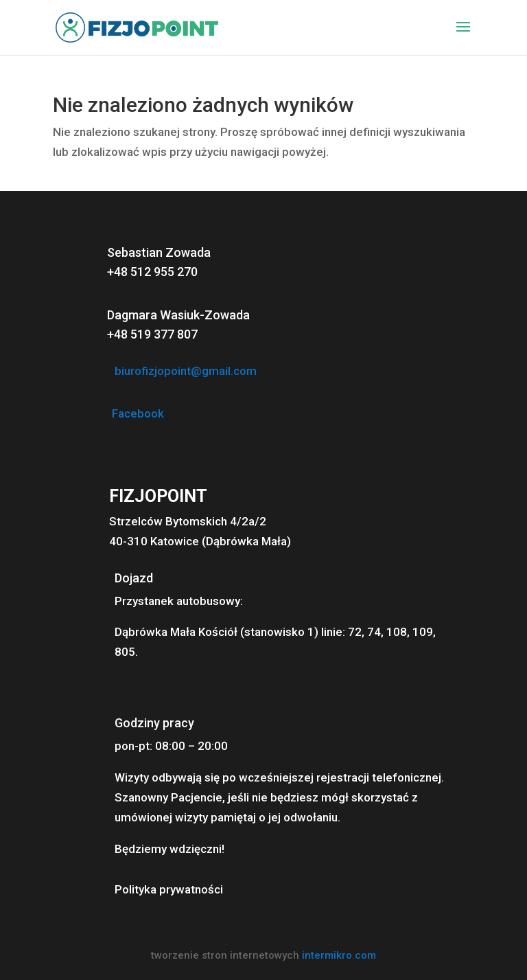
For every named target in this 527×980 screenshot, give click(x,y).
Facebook (138, 413)
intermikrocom (339, 955)
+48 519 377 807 (152, 334)
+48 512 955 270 (152, 272)
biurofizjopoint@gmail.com (186, 371)
